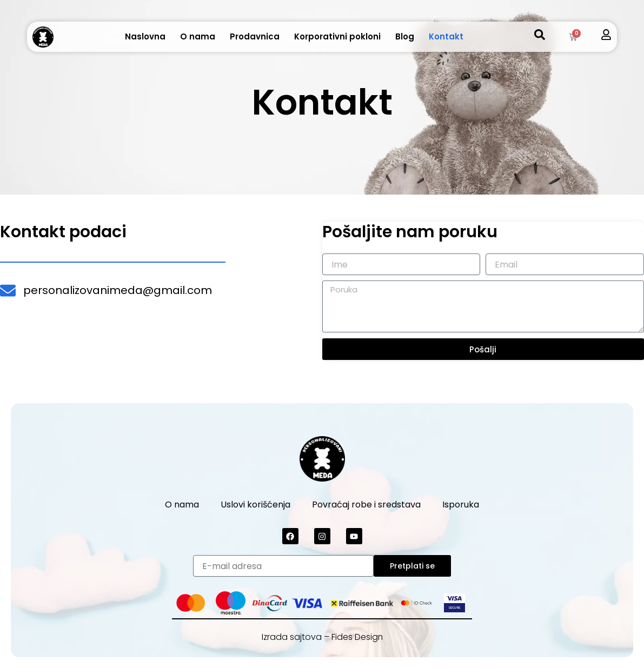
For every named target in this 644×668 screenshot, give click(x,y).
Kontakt (446, 36)
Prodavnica (255, 36)
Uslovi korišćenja (255, 505)
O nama (198, 36)
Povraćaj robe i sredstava (366, 505)
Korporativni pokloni (337, 36)
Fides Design (357, 637)
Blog (405, 36)
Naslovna (145, 36)
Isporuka (461, 505)
